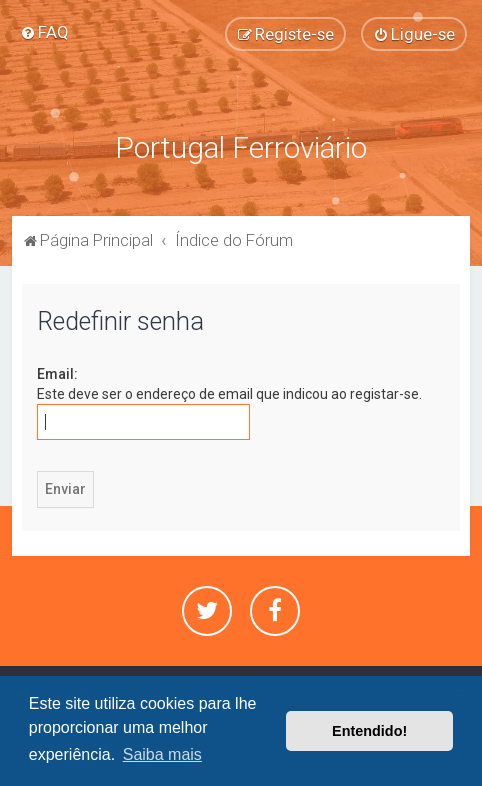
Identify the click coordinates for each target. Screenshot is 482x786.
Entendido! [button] (369, 731)
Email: (57, 374)
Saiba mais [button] (162, 754)
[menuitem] (44, 32)
